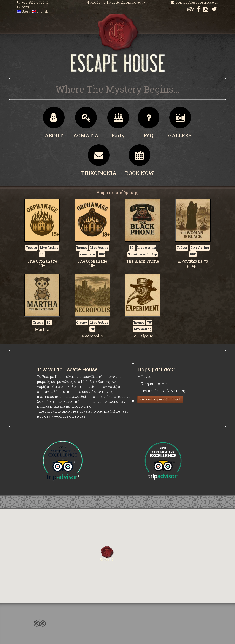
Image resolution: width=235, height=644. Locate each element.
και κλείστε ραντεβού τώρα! (160, 399)
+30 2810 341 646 (33, 2)
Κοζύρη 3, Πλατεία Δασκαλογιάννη (117, 2)
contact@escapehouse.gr (194, 2)
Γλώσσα (23, 7)
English (40, 11)
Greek (24, 11)
